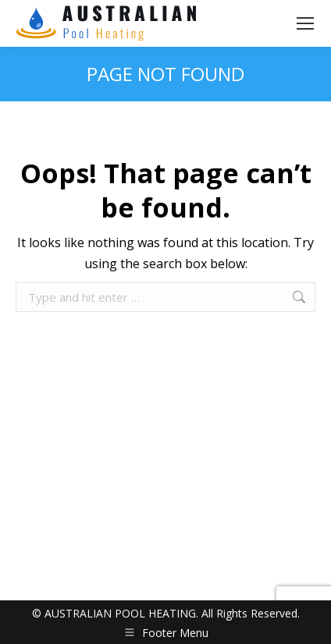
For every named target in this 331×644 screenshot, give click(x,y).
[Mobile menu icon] (305, 23)
